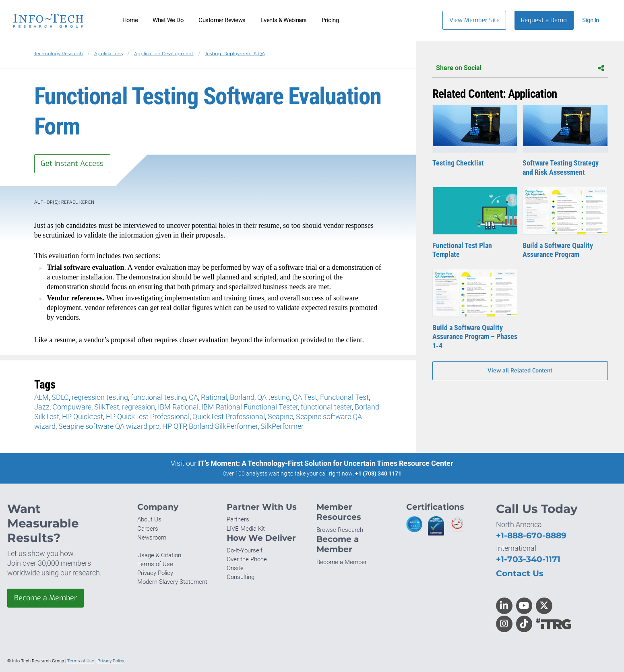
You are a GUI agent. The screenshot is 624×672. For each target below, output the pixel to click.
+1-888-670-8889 (531, 535)
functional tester (326, 407)
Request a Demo (544, 20)
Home (130, 20)
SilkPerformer (282, 426)
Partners (238, 519)
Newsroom (152, 538)
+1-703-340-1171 (528, 559)
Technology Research (59, 54)
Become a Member (45, 598)
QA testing (274, 397)
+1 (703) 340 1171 (378, 474)
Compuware (72, 407)
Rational (214, 397)
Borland (242, 397)
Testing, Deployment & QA (235, 54)
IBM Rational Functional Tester (250, 407)
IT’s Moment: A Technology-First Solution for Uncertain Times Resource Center (326, 463)
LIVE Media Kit (246, 529)
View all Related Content (520, 371)
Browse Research (340, 530)
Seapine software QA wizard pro (109, 426)
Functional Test (344, 397)
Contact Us (520, 573)
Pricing (330, 20)
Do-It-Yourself (245, 550)
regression (138, 407)
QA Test (305, 397)
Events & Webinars (284, 20)
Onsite (235, 568)
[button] (594, 20)
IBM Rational (178, 407)
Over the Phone (247, 559)
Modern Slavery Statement (172, 582)
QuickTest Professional (229, 417)
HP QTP (174, 426)
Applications (108, 54)
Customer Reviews (222, 20)
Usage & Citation (159, 555)
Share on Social (520, 68)
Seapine (280, 417)
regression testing (100, 397)
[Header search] (424, 20)
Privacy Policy (155, 573)
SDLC (60, 397)
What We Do (168, 20)
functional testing (158, 397)
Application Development (164, 54)
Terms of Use (155, 564)
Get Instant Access (72, 163)
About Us (149, 519)
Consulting (241, 577)
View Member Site (474, 20)
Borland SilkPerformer (223, 426)
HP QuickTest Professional (148, 417)
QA (193, 397)
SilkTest (107, 407)
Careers (148, 529)
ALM (41, 397)
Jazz (42, 407)
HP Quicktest (83, 417)
